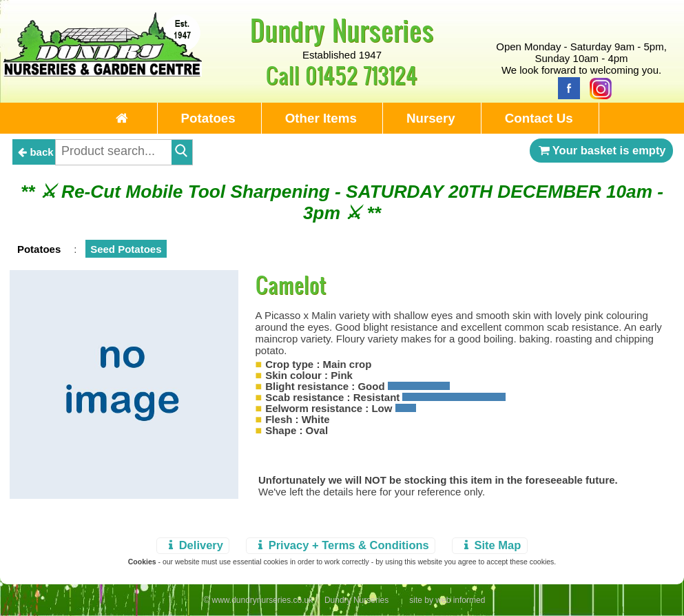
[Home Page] (103, 73)
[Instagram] (597, 87)
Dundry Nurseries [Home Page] (342, 30)
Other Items (321, 118)
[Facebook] (566, 87)
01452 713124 (361, 75)
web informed (460, 600)
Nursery (431, 118)
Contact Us (539, 118)
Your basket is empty (601, 150)
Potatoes (208, 118)
